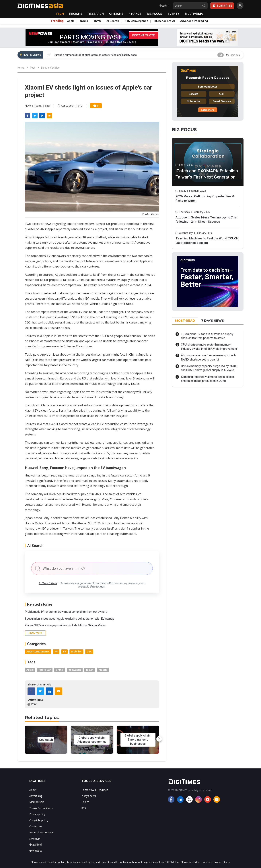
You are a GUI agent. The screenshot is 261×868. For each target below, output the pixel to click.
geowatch (75, 670)
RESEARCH (96, 14)
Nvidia (84, 21)
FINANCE (135, 14)
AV (56, 651)
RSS (84, 808)
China (60, 670)
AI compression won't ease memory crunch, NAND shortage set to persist (209, 357)
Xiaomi (103, 670)
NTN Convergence (136, 21)
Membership (37, 802)
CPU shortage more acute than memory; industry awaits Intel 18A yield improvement (209, 347)
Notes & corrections (41, 832)
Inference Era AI (164, 21)
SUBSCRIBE (222, 5)
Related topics (42, 717)
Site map (35, 839)
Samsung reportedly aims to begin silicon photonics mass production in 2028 (207, 379)
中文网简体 (36, 851)
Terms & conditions (41, 808)
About (33, 790)
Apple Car (45, 670)
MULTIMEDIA (194, 14)
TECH (60, 14)
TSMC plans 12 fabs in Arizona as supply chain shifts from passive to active (207, 336)
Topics (85, 802)
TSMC (97, 21)
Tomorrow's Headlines (95, 790)
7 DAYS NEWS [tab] (213, 321)
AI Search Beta (48, 583)
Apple (71, 21)
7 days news (89, 796)
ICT (221, 55)
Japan (90, 670)
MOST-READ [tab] (185, 321)
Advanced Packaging (194, 21)
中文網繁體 (36, 845)
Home (21, 68)
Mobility (76, 651)
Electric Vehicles (50, 68)
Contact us (36, 826)
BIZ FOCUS (155, 14)
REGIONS (76, 14)
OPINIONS (116, 14)
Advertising (36, 796)
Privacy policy (37, 814)
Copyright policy (39, 820)
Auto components (38, 651)
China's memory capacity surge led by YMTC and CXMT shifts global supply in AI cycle (209, 368)
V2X (89, 651)
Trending (57, 21)
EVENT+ (174, 14)
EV (64, 651)
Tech (33, 68)
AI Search (113, 21)
